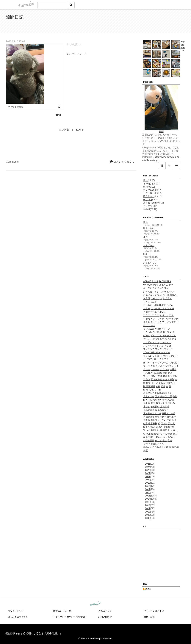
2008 (148, 518)
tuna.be (95, 604)
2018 (148, 486)
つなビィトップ (16, 611)
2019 (148, 483)
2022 (148, 473)
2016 (148, 493)
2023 (148, 470)
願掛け (147, 254)
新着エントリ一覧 (62, 611)
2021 (148, 477)
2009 (148, 515)
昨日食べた (149, 196)
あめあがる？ (150, 263)
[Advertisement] (143, 22)
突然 (145, 180)
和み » (79, 130)
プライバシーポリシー (64, 617)
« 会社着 (64, 130)
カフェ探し (149, 193)
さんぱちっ (149, 245)
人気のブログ (105, 611)
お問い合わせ (105, 617)
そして (147, 206)
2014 (148, 499)
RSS (147, 589)
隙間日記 (15, 17)
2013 (148, 502)
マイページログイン (154, 611)
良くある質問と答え (18, 617)
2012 (148, 505)
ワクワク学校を (15, 107)
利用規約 (82, 617)
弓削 (161, 131)
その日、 (148, 184)
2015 (148, 496)
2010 (148, 512)
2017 (148, 489)
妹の (145, 187)
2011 (148, 508)
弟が (145, 237)
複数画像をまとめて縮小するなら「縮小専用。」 (33, 633)
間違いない (149, 228)
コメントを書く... (122, 162)
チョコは (148, 200)
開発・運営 (149, 617)
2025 (148, 464)
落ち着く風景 (150, 203)
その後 (147, 209)
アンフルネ (149, 190)
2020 (148, 480)
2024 (148, 467)
